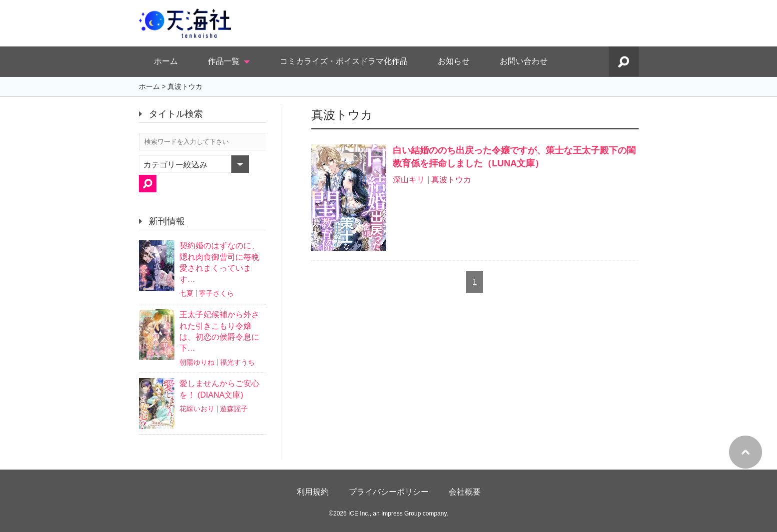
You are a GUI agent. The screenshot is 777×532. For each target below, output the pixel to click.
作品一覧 (224, 61)
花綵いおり (197, 409)
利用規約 (313, 492)
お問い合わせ (524, 61)
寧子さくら (216, 293)
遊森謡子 (234, 409)
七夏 (186, 293)
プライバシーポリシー (389, 492)
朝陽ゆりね (197, 362)
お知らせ (454, 61)
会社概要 (465, 492)
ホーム (166, 61)
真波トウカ (451, 180)
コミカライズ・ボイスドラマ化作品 (344, 61)
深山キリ (409, 180)
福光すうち (237, 362)
